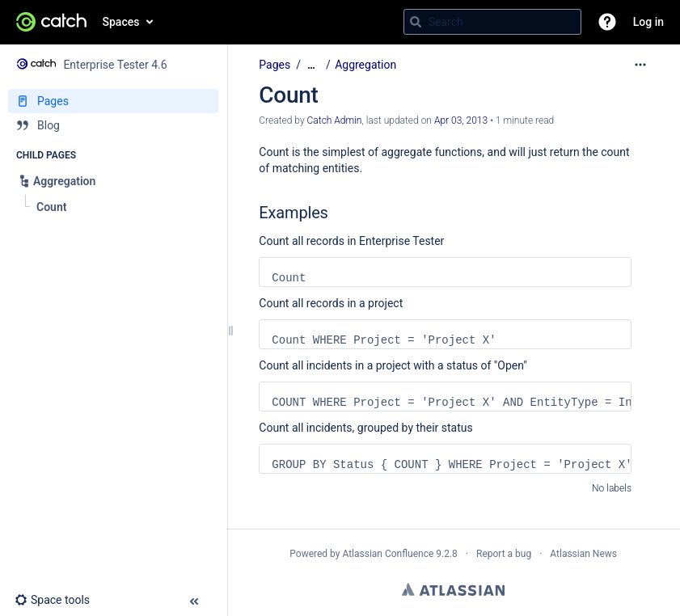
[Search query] (492, 22)
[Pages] (113, 101)
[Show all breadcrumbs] (311, 65)
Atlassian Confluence (388, 554)
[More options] (640, 65)
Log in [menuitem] (648, 22)
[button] (607, 22)
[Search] (416, 22)
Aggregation (365, 65)
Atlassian (453, 589)
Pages (275, 65)
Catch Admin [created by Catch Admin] (335, 120)
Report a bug (504, 554)
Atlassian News (583, 554)
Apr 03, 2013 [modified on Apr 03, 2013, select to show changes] (461, 120)
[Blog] (113, 125)
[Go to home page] (51, 22)
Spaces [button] (121, 22)
